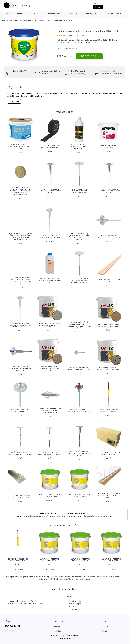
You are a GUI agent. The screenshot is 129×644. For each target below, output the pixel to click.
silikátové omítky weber (79, 516)
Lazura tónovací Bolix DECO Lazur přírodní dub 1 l (50, 281)
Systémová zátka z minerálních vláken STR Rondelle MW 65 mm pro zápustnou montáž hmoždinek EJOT (20, 191)
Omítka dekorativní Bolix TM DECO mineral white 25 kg (50, 325)
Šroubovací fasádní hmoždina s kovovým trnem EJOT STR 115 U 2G (20, 325)
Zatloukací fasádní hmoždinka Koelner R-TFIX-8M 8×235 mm (20, 368)
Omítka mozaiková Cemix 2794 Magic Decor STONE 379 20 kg (20, 147)
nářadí (36, 14)
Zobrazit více (14, 101)
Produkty (10, 21)
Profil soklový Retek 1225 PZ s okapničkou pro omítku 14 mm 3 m (50, 411)
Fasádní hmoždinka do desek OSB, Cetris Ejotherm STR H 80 (79, 191)
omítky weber (66, 516)
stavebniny (21, 14)
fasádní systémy (27, 21)
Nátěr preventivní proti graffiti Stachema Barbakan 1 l (79, 147)
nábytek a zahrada (115, 14)
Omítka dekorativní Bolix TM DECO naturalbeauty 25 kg (50, 368)
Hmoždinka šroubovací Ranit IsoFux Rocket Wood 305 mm (109, 191)
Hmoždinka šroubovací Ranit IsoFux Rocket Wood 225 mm (50, 191)
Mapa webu (58, 626)
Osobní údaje (58, 631)
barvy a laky (73, 14)
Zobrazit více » (91, 42)
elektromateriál (93, 14)
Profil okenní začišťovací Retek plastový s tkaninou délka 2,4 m (109, 496)
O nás (104, 622)
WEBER (70, 42)
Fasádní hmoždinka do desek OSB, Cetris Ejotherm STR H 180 (79, 281)
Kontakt (105, 626)
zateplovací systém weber (103, 516)
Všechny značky (60, 622)
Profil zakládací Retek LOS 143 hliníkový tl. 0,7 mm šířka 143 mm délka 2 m (20, 496)
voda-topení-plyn (54, 14)
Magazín (105, 631)
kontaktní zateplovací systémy (51, 516)
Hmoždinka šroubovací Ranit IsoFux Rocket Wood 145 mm (79, 453)
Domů (8, 14)
